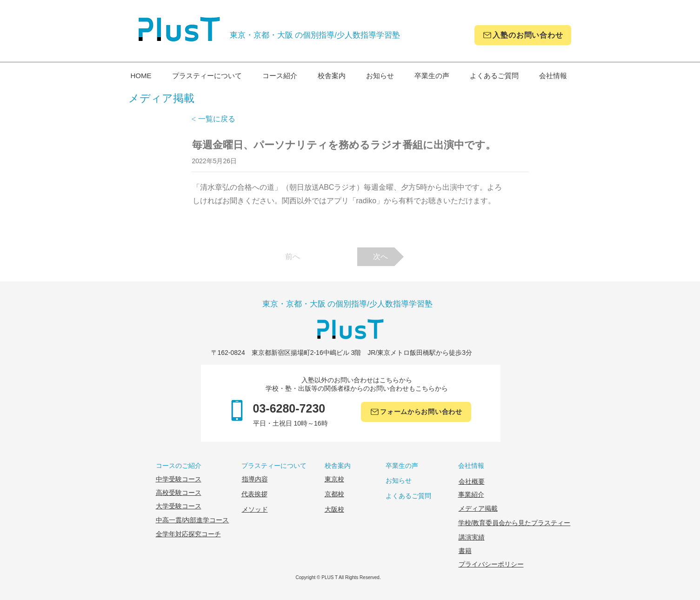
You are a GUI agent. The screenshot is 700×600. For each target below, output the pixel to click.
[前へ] (293, 257)
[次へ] (380, 257)
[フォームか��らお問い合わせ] (416, 412)
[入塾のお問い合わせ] (523, 35)
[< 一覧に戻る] (222, 119)
